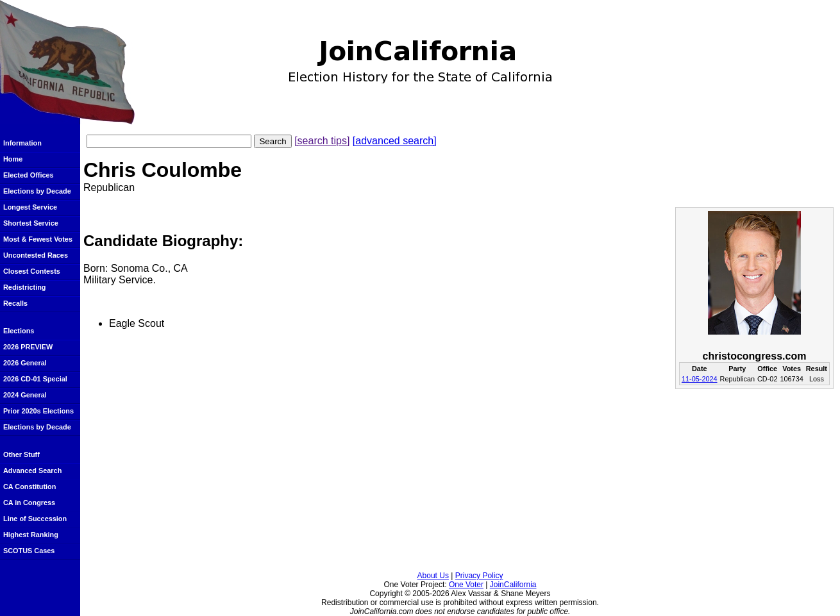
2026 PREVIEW (28, 347)
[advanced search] (395, 141)
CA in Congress (29, 503)
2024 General (25, 395)
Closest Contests (32, 271)
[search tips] (322, 141)
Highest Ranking (31, 535)
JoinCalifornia (513, 585)
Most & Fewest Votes (38, 239)
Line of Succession (35, 519)
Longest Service (30, 207)
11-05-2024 (700, 379)
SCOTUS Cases (29, 551)
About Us (433, 576)
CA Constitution (29, 487)
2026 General (25, 363)
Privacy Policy (479, 576)
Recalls (15, 303)
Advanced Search (32, 470)
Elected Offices (29, 175)
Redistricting (24, 287)
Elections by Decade (37, 191)
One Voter (466, 585)
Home (13, 159)
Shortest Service (31, 223)
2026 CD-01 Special (35, 379)
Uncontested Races (36, 255)
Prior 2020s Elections (38, 411)
